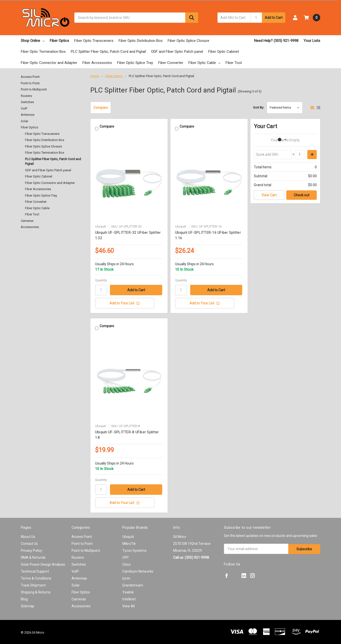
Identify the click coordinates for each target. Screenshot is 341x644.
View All (129, 605)
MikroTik (129, 542)
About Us (28, 535)
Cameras (27, 221)
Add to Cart (274, 18)
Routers (26, 96)
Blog (24, 598)
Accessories (30, 227)
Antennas (28, 115)
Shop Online (33, 41)
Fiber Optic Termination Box (43, 52)
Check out (302, 195)
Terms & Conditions (36, 577)
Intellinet (129, 598)
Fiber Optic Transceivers (94, 41)
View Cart (269, 195)
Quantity (101, 280)
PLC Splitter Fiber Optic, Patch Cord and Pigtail (108, 52)
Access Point (30, 77)
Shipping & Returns (36, 591)
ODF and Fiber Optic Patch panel (177, 52)
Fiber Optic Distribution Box (141, 41)
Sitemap (27, 605)
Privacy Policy (31, 549)
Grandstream (133, 584)
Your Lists (312, 41)
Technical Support (35, 570)
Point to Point (30, 83)
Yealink (128, 591)
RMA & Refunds (33, 556)
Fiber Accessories (97, 63)
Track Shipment (33, 584)
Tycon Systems (134, 549)
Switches (27, 102)
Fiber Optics (59, 41)
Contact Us (29, 542)
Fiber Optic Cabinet (224, 52)
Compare (101, 108)
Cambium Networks (138, 570)
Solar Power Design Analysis (43, 563)
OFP (126, 556)
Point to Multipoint (34, 89)
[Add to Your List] (129, 303)
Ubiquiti (128, 535)
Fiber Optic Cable (204, 63)
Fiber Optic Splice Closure (188, 41)
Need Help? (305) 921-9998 (276, 41)
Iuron (126, 577)
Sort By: (259, 107)
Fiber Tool (234, 63)
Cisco (127, 563)
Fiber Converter (171, 63)
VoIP (24, 108)
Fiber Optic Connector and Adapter (49, 63)
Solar (25, 121)
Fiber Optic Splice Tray (135, 63)
